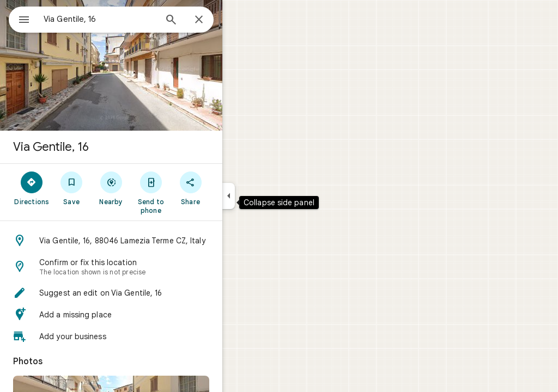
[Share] (230, 188)
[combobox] (128, 19)
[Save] (111, 188)
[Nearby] (151, 188)
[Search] (210, 21)
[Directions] (71, 188)
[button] (150, 241)
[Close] (238, 20)
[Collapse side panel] (268, 196)
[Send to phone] (190, 192)
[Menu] (20, 19)
